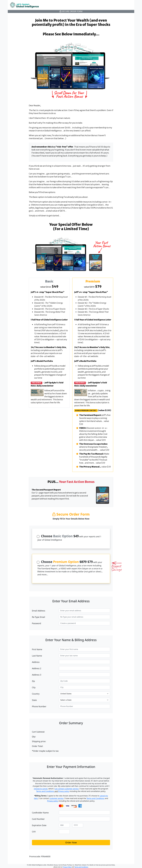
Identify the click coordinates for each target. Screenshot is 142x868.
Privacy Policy (67, 867)
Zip (33, 681)
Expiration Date (39, 825)
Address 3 (37, 675)
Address (36, 662)
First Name (37, 649)
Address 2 (37, 668)
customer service (56, 798)
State (34, 700)
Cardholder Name (40, 813)
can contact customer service (67, 789)
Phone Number (39, 706)
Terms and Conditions (45, 791)
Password (36, 623)
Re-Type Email (38, 617)
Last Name (37, 656)
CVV (34, 832)
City (34, 687)
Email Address (39, 611)
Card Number (38, 819)
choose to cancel (41, 789)
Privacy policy (64, 791)
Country (36, 694)
